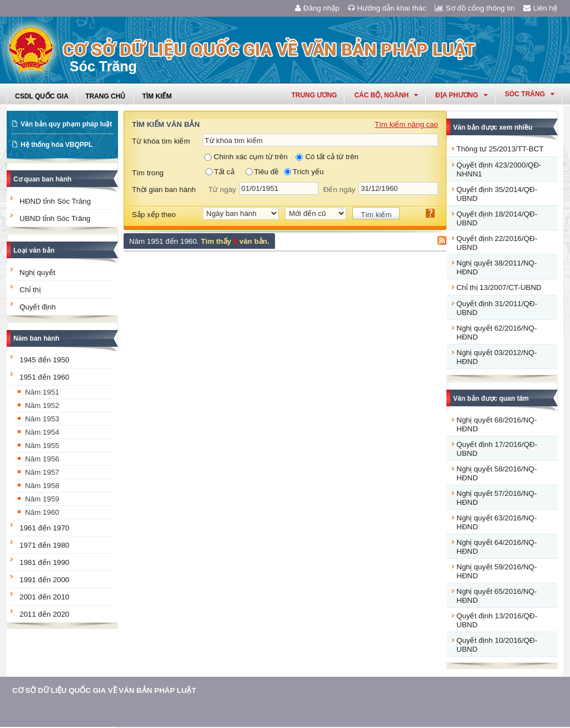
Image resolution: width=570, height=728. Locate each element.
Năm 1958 (42, 486)
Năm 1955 (42, 446)
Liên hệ (540, 8)
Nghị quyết (37, 272)
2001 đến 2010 (45, 597)
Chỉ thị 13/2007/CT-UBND (499, 287)
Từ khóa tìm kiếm (161, 141)
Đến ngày (340, 190)
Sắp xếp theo (154, 215)
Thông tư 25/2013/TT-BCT (500, 149)
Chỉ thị (30, 290)
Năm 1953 (42, 419)
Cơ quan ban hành (42, 179)
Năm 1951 (42, 392)
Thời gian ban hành (164, 190)
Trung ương (314, 95)
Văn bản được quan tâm (491, 399)
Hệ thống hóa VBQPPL (56, 145)
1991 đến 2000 (45, 580)
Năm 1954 (42, 432)
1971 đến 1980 (45, 545)
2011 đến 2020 (45, 614)
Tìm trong (148, 173)
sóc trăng (530, 94)
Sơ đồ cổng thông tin (475, 8)
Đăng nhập (317, 8)
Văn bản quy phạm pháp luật (66, 124)
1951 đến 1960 (45, 377)
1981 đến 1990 (45, 562)
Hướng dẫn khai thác (387, 8)
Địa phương (461, 95)
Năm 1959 (42, 499)
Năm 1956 (42, 459)
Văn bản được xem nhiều (493, 127)
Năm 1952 (42, 405)
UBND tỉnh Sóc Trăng (55, 218)
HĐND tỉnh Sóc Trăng (55, 201)
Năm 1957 (42, 472)
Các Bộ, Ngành (386, 95)
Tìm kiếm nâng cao (406, 124)
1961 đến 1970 (45, 528)
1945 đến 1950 (45, 360)
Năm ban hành (36, 338)
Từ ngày (222, 190)
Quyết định (38, 307)
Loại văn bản (34, 250)
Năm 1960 (42, 512)
